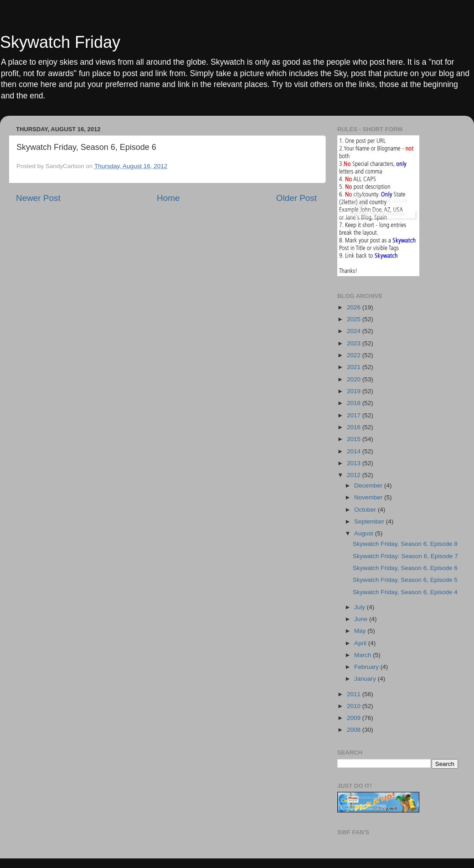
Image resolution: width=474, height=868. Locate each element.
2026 (355, 307)
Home (168, 198)
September (370, 521)
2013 (355, 463)
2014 (355, 451)
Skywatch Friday (60, 42)
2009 (355, 718)
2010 (355, 706)
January (366, 679)
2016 (355, 427)
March (363, 655)
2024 (355, 331)
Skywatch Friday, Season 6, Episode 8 (405, 544)
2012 (355, 475)
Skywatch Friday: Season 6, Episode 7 (405, 556)
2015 (355, 439)
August (365, 533)
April (361, 643)
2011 (355, 694)
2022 (355, 355)
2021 (355, 367)
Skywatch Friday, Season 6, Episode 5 (405, 580)
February (367, 667)
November (369, 497)
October (366, 510)
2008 (355, 730)
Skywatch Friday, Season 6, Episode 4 (405, 592)
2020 (355, 379)
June (362, 619)
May (361, 631)
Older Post (296, 198)
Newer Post (38, 198)
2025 (355, 319)
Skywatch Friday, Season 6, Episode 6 (405, 568)
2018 (355, 403)
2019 (355, 391)
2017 (355, 415)
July (361, 607)
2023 (355, 343)
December (369, 485)
